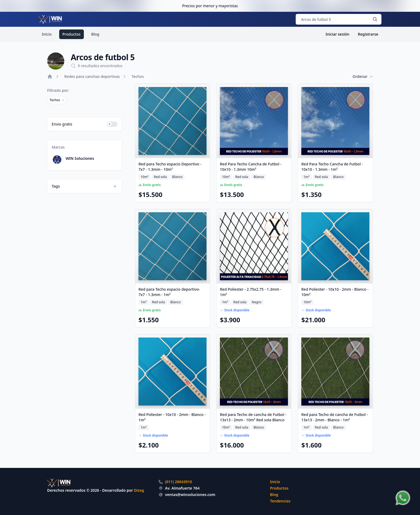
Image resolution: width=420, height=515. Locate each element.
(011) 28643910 (179, 482)
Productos (72, 34)
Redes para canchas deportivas (92, 76)
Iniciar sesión (338, 34)
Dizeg (139, 490)
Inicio (47, 34)
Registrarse (368, 34)
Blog (95, 34)
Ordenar (363, 77)
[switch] (112, 124)
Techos (138, 76)
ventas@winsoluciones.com (190, 495)
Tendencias (280, 501)
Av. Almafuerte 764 (182, 488)
